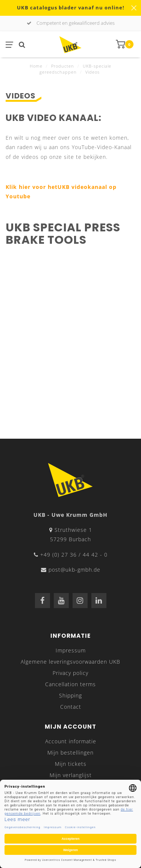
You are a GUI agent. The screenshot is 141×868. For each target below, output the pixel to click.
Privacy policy (70, 673)
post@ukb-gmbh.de (74, 570)
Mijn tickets (71, 764)
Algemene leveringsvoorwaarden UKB (70, 662)
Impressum (71, 650)
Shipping (70, 695)
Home (36, 66)
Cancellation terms (70, 684)
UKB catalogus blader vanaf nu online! (71, 8)
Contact (71, 707)
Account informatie (71, 741)
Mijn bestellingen (70, 753)
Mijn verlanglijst (71, 775)
